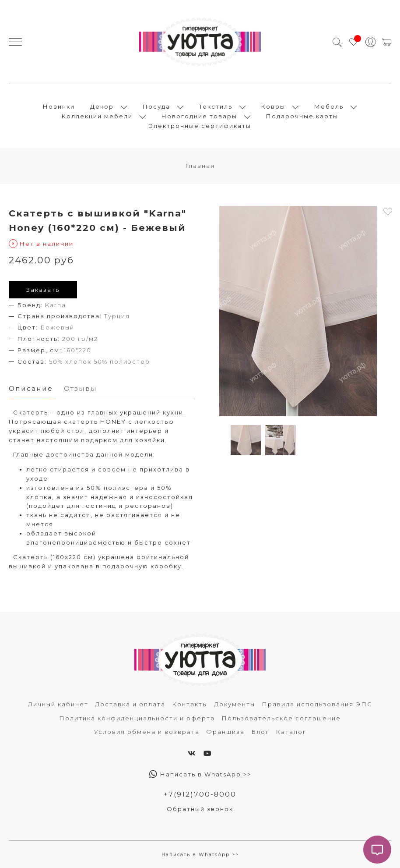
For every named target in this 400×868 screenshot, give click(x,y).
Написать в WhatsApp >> (200, 774)
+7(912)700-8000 (200, 794)
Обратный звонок (200, 809)
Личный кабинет (58, 704)
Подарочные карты (302, 116)
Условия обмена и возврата (147, 732)
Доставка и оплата (130, 704)
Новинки (59, 106)
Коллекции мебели (97, 116)
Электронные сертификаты (200, 126)
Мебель (329, 106)
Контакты (190, 704)
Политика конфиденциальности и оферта (137, 718)
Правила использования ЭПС (317, 704)
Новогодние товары (199, 116)
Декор (102, 106)
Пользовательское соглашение (281, 718)
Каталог (291, 732)
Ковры (273, 106)
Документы (235, 704)
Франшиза (225, 732)
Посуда (156, 106)
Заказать (43, 290)
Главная (200, 166)
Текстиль (216, 106)
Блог (260, 732)
